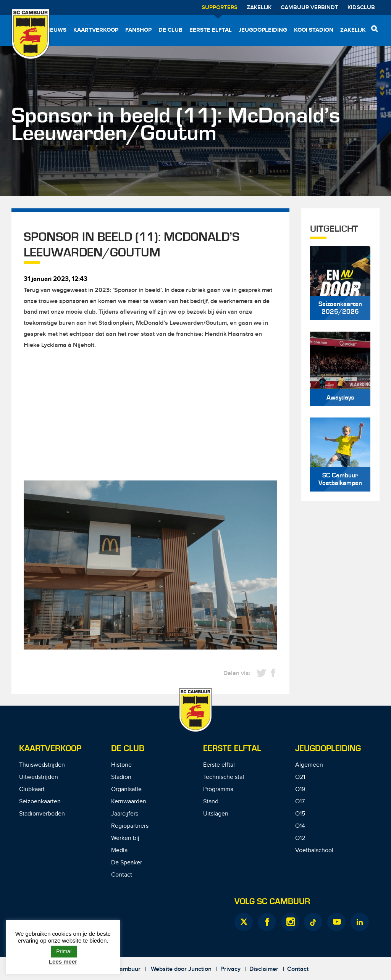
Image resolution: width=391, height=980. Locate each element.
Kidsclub (361, 8)
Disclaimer (264, 969)
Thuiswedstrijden (42, 765)
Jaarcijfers (125, 814)
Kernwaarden (129, 802)
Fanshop (138, 30)
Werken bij (125, 838)
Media (119, 850)
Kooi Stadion (314, 30)
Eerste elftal (211, 30)
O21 (300, 777)
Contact (122, 875)
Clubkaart (32, 789)
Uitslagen (216, 814)
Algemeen (309, 765)
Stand (211, 802)
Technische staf (224, 777)
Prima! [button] (64, 951)
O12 (300, 838)
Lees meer (63, 961)
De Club (170, 30)
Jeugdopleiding (263, 30)
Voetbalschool (314, 850)
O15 (300, 814)
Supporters (220, 8)
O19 (300, 789)
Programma (218, 789)
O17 (300, 802)
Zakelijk (259, 8)
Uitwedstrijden (39, 777)
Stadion (121, 777)
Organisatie (126, 789)
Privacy (230, 969)
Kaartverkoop (96, 30)
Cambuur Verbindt (309, 8)
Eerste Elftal (232, 749)
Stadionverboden (42, 814)
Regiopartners (130, 826)
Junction (200, 969)
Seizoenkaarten (40, 802)
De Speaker (127, 863)
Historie (121, 765)
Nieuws (55, 30)
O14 (300, 826)
